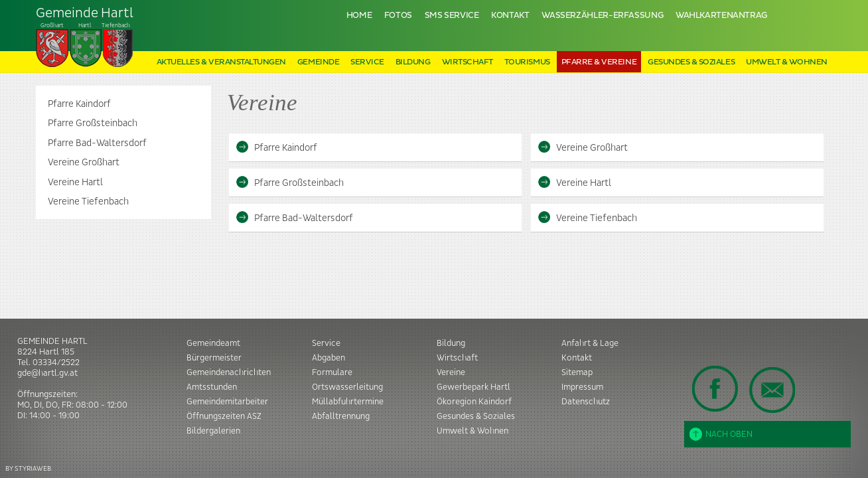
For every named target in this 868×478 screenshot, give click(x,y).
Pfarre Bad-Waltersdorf (97, 143)
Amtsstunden (212, 387)
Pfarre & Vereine (599, 62)
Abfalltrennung (341, 416)
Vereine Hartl (75, 183)
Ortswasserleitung (347, 387)
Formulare (332, 372)
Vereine (451, 372)
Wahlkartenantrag (721, 16)
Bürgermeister (214, 358)
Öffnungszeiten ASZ (224, 416)
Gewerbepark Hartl (473, 387)
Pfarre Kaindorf (79, 104)
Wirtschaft (468, 62)
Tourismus (527, 62)
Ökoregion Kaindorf (474, 402)
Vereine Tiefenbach (88, 202)
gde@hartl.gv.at (47, 373)
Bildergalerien (213, 431)
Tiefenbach (85, 37)
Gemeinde (318, 62)
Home (359, 16)
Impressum (582, 387)
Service (367, 62)
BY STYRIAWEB (28, 468)
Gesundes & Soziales (691, 62)
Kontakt (510, 16)
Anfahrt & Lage (590, 343)
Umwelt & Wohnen (787, 62)
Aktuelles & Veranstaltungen (221, 62)
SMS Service (452, 16)
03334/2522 (56, 362)
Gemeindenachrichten (229, 372)
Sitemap (577, 372)
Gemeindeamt (213, 343)
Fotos (398, 16)
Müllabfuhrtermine (348, 402)
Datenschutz (586, 402)
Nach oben (721, 434)
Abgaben (328, 358)
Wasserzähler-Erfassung (602, 16)
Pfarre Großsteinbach (93, 123)
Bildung (413, 62)
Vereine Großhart (84, 163)
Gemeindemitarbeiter (227, 402)
